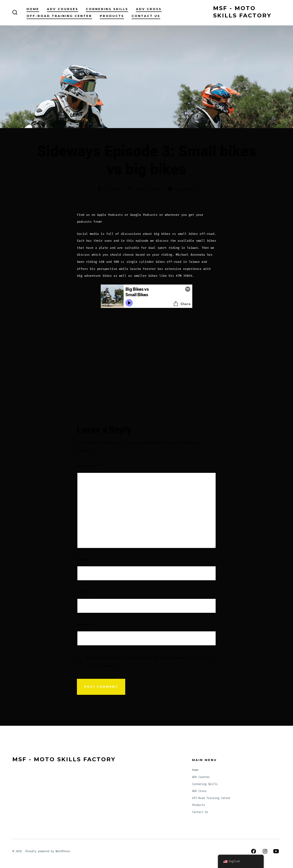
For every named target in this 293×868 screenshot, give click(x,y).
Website (87, 625)
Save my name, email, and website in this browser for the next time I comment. (149, 662)
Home (33, 9)
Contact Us (146, 16)
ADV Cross (149, 9)
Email (85, 592)
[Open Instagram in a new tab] (265, 851)
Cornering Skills (107, 9)
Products (112, 16)
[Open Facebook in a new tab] (254, 851)
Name (85, 560)
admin (116, 189)
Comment (90, 466)
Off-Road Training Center (59, 16)
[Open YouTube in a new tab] (276, 851)
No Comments (185, 189)
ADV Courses (63, 9)
